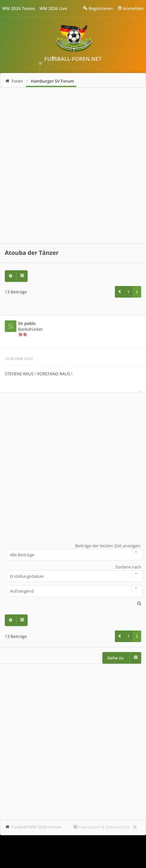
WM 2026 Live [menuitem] (53, 8)
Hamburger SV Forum (52, 81)
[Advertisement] (73, 165)
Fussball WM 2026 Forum (37, 827)
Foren (17, 81)
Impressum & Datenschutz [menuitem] (104, 827)
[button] (119, 292)
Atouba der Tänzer (32, 253)
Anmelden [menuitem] (133, 8)
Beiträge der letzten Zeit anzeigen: (73, 552)
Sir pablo (27, 323)
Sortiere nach (73, 573)
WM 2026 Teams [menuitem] (19, 8)
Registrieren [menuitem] (101, 8)
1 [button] (129, 292)
